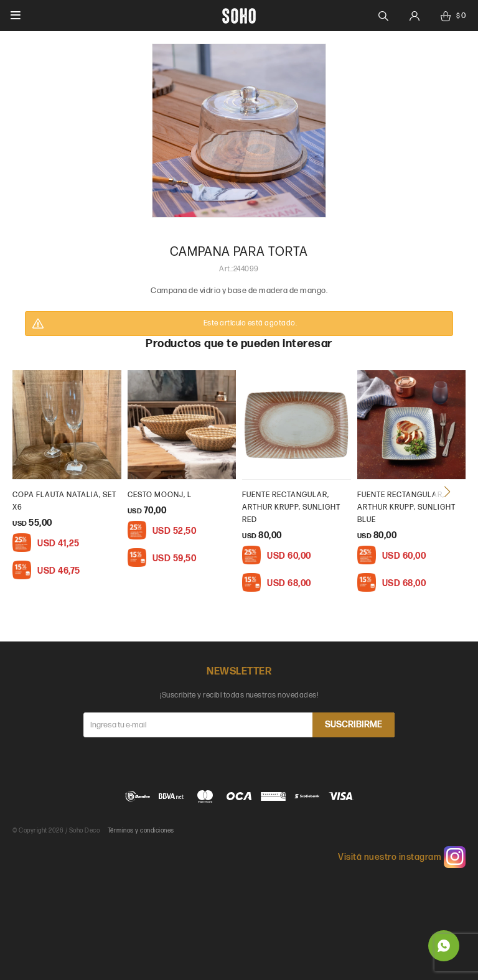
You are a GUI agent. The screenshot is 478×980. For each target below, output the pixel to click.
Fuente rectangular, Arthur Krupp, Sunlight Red (291, 507)
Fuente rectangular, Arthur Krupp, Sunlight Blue (406, 507)
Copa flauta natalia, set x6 (64, 501)
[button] (447, 492)
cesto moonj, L (160, 495)
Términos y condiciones (141, 831)
